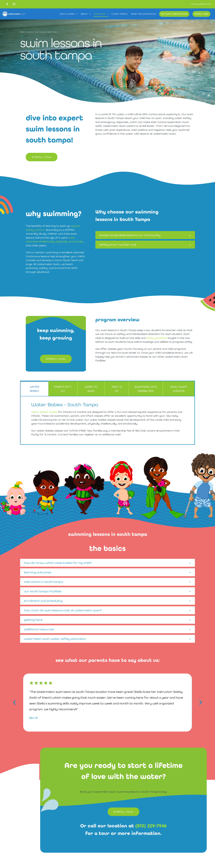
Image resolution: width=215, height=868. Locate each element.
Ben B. (34, 718)
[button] (145, 235)
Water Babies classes (44, 412)
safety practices (157, 338)
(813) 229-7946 (151, 826)
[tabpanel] (107, 421)
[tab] (34, 389)
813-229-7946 (205, 4)
